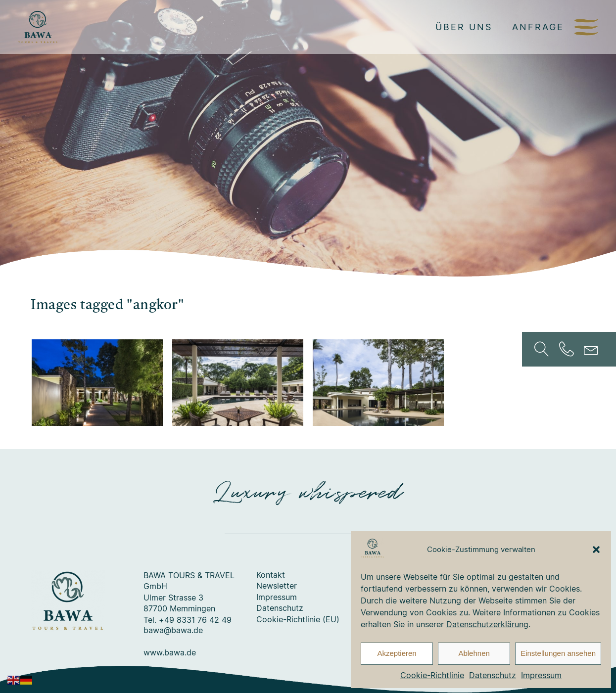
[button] (596, 550)
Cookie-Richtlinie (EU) (298, 620)
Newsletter (277, 586)
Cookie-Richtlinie (432, 675)
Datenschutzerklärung (487, 624)
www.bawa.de (170, 653)
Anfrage (538, 27)
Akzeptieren (397, 653)
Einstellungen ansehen (558, 653)
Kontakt (271, 575)
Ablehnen (474, 653)
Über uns (464, 27)
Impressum (541, 675)
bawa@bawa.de (173, 631)
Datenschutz (493, 675)
